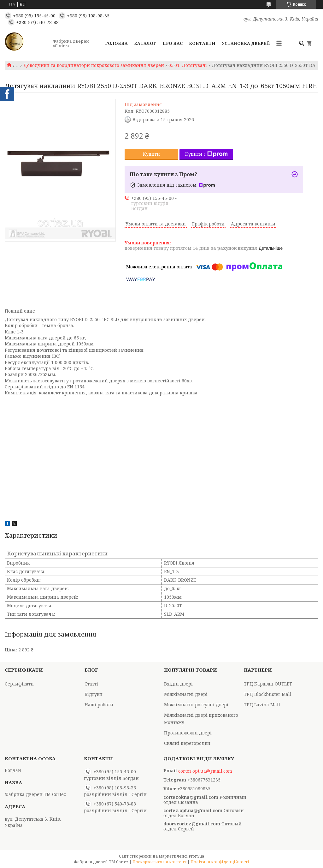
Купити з (206, 154)
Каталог (145, 43)
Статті (91, 684)
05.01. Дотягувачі (188, 65)
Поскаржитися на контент (159, 862)
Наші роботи (99, 705)
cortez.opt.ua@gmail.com (205, 771)
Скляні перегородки (187, 743)
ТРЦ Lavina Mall (262, 705)
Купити (151, 154)
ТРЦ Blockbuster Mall (268, 694)
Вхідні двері (178, 684)
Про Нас (173, 43)
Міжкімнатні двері (186, 694)
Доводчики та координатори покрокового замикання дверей (94, 65)
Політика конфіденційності (220, 862)
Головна (116, 43)
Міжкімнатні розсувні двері (196, 705)
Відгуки (94, 694)
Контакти (202, 43)
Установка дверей (246, 43)
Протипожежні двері (188, 733)
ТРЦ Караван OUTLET (268, 684)
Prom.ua (196, 856)
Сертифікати (19, 684)
